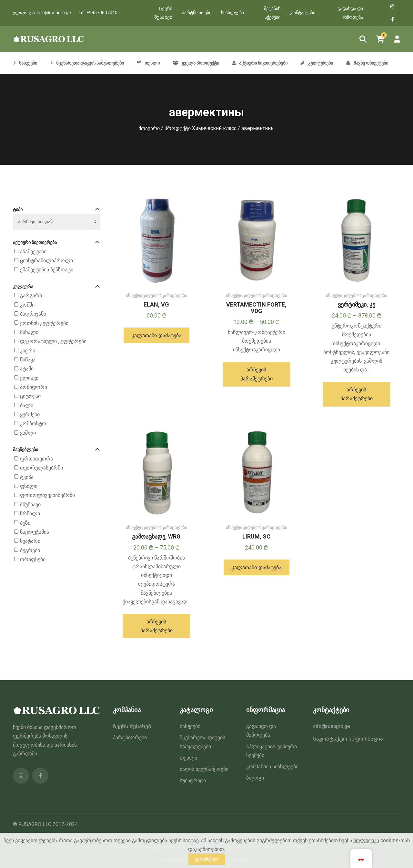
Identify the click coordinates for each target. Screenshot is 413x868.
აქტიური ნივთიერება (56, 242)
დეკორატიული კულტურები (53, 341)
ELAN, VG (156, 304)
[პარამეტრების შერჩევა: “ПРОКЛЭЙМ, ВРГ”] (156, 626)
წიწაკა (28, 360)
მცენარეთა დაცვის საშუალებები (202, 742)
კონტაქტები (303, 13)
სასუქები (190, 726)
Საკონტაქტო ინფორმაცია (348, 739)
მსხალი (29, 332)
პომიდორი (34, 387)
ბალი (27, 405)
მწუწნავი (30, 505)
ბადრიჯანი (33, 314)
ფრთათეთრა (36, 459)
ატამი (27, 369)
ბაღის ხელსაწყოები (204, 769)
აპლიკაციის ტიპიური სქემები (272, 751)
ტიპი (56, 210)
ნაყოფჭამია (35, 532)
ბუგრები (30, 550)
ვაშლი (28, 433)
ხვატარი (30, 541)
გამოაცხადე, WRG (156, 536)
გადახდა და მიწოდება (350, 13)
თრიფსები (33, 559)
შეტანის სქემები (272, 13)
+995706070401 (103, 13)
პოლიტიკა (366, 840)
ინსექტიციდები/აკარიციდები (156, 295)
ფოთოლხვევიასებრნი (47, 495)
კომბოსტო (33, 424)
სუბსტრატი (193, 780)
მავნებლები (56, 450)
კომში (27, 305)
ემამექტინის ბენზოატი (47, 270)
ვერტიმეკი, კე (357, 304)
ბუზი (25, 523)
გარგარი (31, 296)
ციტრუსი (30, 396)
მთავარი (149, 128)
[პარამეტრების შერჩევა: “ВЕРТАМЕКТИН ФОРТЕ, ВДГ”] (257, 374)
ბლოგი (255, 778)
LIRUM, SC (256, 536)
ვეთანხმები (207, 859)
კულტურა (56, 287)
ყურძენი (30, 414)
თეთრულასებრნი (41, 468)
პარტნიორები (197, 13)
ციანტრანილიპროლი (46, 261)
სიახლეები (232, 13)
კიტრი (28, 351)
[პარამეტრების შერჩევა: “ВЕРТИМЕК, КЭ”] (357, 394)
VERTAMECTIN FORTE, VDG (256, 308)
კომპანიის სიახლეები (272, 767)
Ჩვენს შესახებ (163, 13)
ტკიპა (27, 477)
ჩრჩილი (30, 514)
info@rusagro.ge (54, 13)
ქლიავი (29, 378)
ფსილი (29, 486)
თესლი (188, 758)
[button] (156, 335)
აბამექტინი (33, 252)
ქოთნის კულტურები (44, 323)
